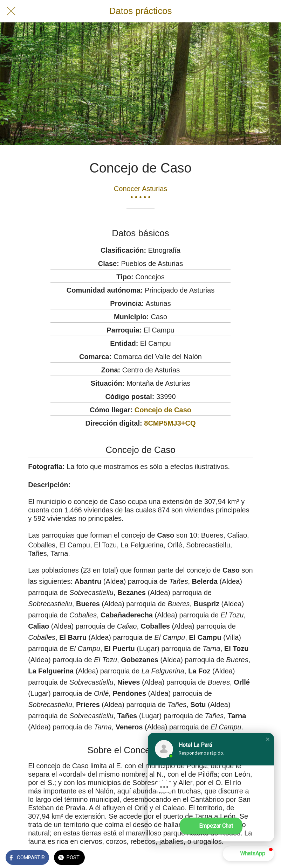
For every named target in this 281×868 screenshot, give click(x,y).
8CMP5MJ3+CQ (170, 423)
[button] (268, 739)
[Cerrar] (11, 11)
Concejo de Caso (163, 410)
